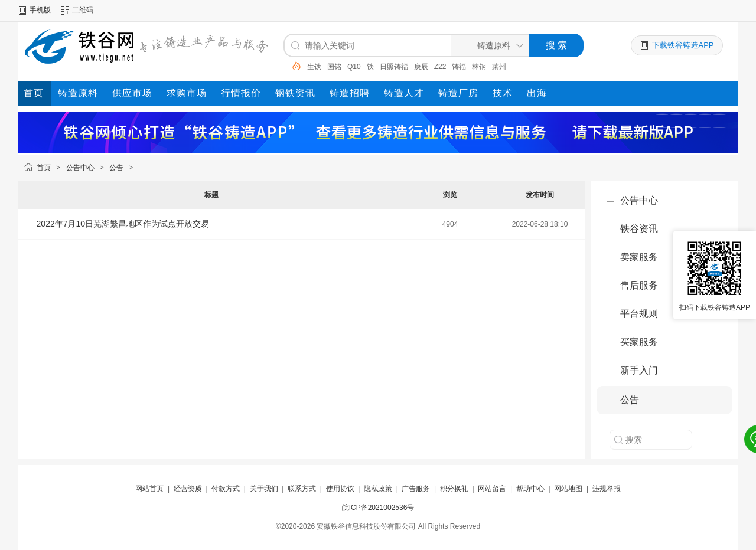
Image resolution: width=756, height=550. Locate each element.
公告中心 (80, 168)
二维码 (83, 10)
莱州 (499, 67)
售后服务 (639, 285)
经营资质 (188, 489)
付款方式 (226, 489)
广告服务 (416, 489)
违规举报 (607, 489)
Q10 (354, 67)
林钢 (479, 67)
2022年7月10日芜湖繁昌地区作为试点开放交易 (123, 224)
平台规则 (639, 314)
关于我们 (264, 489)
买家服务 (639, 342)
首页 (44, 168)
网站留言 (492, 489)
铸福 (459, 67)
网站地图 (568, 489)
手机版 (40, 10)
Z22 (440, 67)
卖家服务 (639, 257)
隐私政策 (378, 489)
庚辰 (421, 67)
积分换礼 (454, 489)
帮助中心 (530, 489)
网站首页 (149, 489)
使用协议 (340, 489)
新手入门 (639, 370)
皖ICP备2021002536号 (378, 508)
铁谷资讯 (639, 229)
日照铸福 (394, 67)
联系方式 (302, 489)
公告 (116, 168)
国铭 (334, 67)
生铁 (314, 67)
